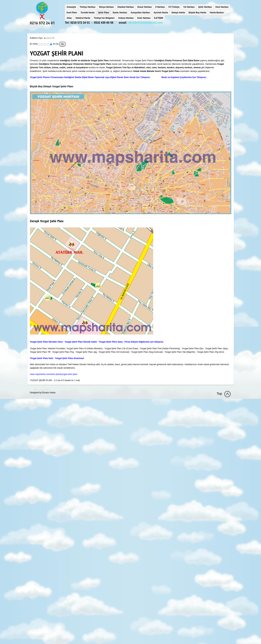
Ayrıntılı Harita (161, 13)
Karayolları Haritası (140, 13)
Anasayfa (71, 7)
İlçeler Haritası (120, 13)
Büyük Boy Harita (197, 13)
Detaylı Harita (178, 13)
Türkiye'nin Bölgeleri (104, 18)
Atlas (69, 18)
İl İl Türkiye (174, 7)
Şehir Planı (104, 13)
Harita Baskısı (217, 13)
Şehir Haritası (205, 7)
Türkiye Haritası (88, 7)
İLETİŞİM (159, 18)
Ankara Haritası (126, 18)
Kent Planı (72, 13)
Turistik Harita (88, 13)
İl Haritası (160, 7)
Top (219, 394)
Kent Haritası (222, 7)
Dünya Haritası (106, 7)
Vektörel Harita (83, 18)
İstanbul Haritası (126, 7)
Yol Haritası (189, 7)
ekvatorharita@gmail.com (146, 23)
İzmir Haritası (144, 18)
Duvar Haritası (145, 7)
